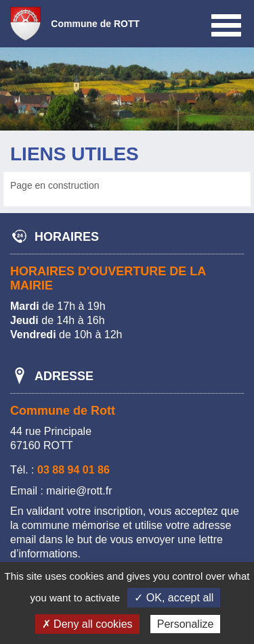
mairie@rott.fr (79, 491)
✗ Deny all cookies (87, 624)
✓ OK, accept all (174, 598)
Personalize (186, 624)
